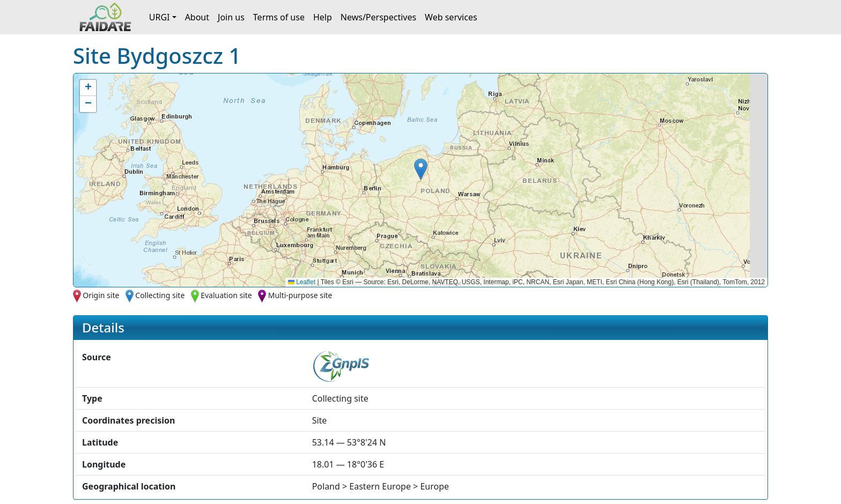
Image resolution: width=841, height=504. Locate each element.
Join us (231, 17)
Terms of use (279, 17)
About (197, 17)
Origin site (101, 295)
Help (323, 17)
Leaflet (302, 282)
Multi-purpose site (300, 295)
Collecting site (160, 295)
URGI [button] (160, 17)
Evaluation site (226, 295)
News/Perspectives (378, 17)
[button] (421, 169)
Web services (451, 17)
